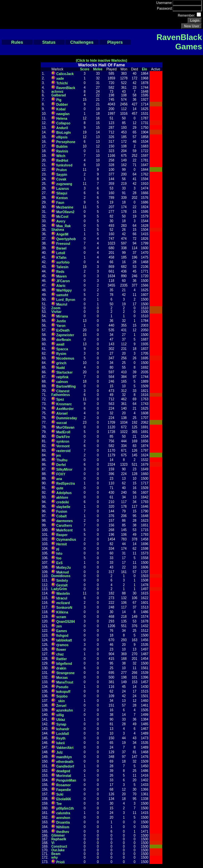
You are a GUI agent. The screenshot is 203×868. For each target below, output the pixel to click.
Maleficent (64, 530)
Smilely (62, 581)
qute (60, 488)
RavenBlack (66, 88)
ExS (59, 563)
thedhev (63, 832)
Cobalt (61, 516)
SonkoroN (64, 608)
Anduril (62, 128)
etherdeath (65, 762)
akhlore (62, 498)
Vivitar (56, 312)
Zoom (56, 308)
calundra (63, 813)
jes (59, 456)
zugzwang (64, 184)
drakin (61, 668)
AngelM (62, 234)
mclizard (63, 603)
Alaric (61, 286)
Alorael (62, 413)
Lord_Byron (66, 300)
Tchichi (62, 83)
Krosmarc (64, 404)
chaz (60, 654)
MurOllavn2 (65, 212)
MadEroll (63, 432)
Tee (59, 804)
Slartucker (64, 372)
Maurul (62, 304)
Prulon (62, 170)
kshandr (63, 729)
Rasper (62, 535)
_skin (61, 701)
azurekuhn (65, 710)
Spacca (62, 349)
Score (85, 69)
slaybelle (63, 507)
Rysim (61, 354)
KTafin (61, 258)
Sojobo (62, 696)
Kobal (61, 109)
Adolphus (64, 493)
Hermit (62, 544)
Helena (62, 119)
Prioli (60, 862)
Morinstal (64, 776)
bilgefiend (64, 664)
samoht (62, 295)
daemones (64, 521)
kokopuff (63, 692)
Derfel (61, 465)
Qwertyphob (66, 239)
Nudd (61, 368)
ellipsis (62, 137)
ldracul (62, 598)
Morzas (62, 678)
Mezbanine (65, 207)
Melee (98, 69)
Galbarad (58, 95)
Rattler (62, 659)
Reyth (61, 738)
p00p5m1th (65, 808)
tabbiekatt (64, 640)
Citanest (63, 391)
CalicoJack (65, 74)
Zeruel (61, 706)
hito (59, 554)
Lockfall (63, 734)
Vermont (63, 446)
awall (60, 344)
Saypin (62, 175)
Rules (17, 42)
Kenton (62, 198)
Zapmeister (65, 335)
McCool (62, 217)
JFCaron (63, 281)
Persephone (66, 142)
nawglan (63, 114)
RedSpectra (66, 484)
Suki (60, 794)
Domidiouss (61, 576)
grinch (61, 363)
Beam (56, 854)
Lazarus (63, 189)
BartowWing (66, 386)
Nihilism (63, 827)
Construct (59, 846)
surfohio (63, 262)
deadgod (63, 771)
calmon (62, 382)
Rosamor (63, 785)
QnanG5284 (66, 622)
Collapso (63, 123)
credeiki (63, 502)
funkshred (64, 165)
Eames (62, 631)
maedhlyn (64, 757)
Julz (59, 752)
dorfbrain (64, 340)
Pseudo (62, 687)
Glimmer (58, 835)
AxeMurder (65, 409)
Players (115, 42)
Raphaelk (59, 839)
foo (59, 558)
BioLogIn (63, 133)
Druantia (63, 822)
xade (60, 79)
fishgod (62, 636)
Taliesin (62, 267)
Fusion (62, 512)
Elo (144, 69)
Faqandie (64, 790)
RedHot (62, 161)
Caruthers (64, 526)
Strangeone (65, 673)
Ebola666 (64, 799)
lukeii (61, 743)
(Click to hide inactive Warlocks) (101, 61)
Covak (61, 179)
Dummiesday (67, 418)
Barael (61, 248)
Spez (60, 399)
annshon (63, 818)
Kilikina (62, 612)
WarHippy (64, 290)
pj (58, 549)
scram (61, 617)
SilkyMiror (64, 470)
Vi (53, 843)
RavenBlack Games (179, 42)
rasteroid (63, 451)
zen (59, 626)
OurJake (58, 850)
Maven (61, 276)
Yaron (61, 326)
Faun (60, 203)
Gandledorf (65, 766)
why (54, 857)
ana (59, 479)
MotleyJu (63, 568)
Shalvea (58, 230)
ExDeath (63, 330)
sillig (60, 715)
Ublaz (61, 720)
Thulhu (62, 460)
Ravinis (62, 151)
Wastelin (63, 594)
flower (61, 650)
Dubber (62, 105)
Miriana (62, 316)
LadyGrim (59, 589)
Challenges (82, 42)
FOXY (61, 474)
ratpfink (62, 377)
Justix (61, 321)
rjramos (62, 645)
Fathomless (61, 395)
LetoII (61, 253)
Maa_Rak (63, 226)
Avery (61, 221)
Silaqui (62, 193)
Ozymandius (66, 540)
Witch (61, 156)
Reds (60, 272)
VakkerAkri (65, 748)
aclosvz (57, 92)
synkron (63, 442)
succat (62, 423)
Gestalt (62, 585)
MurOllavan (65, 427)
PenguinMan (66, 780)
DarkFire (63, 437)
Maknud (63, 572)
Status (49, 42)
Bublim (62, 147)
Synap (61, 724)
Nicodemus (65, 358)
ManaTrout (65, 682)
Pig (59, 100)
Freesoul (63, 244)
